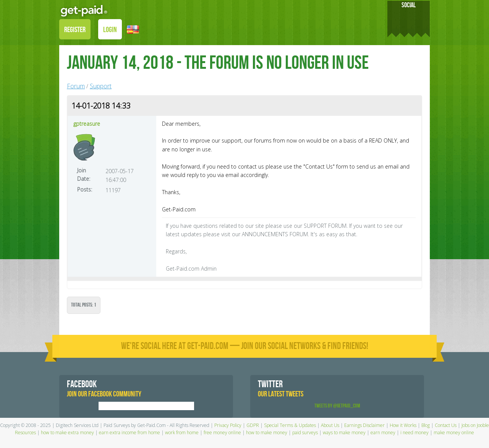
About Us (330, 425)
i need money (415, 433)
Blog (426, 425)
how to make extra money (67, 433)
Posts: (85, 189)
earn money (383, 433)
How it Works (403, 425)
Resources (25, 433)
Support (101, 86)
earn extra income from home (130, 433)
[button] (133, 29)
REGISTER (75, 30)
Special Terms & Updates (290, 425)
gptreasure (87, 124)
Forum (76, 86)
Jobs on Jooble (475, 425)
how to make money (267, 433)
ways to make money (344, 433)
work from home (182, 433)
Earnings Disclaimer (364, 425)
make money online (454, 433)
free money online (222, 433)
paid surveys (305, 433)
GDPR (253, 425)
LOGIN (110, 30)
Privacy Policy (228, 425)
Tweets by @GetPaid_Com (337, 406)
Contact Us (446, 425)
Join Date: (84, 174)
